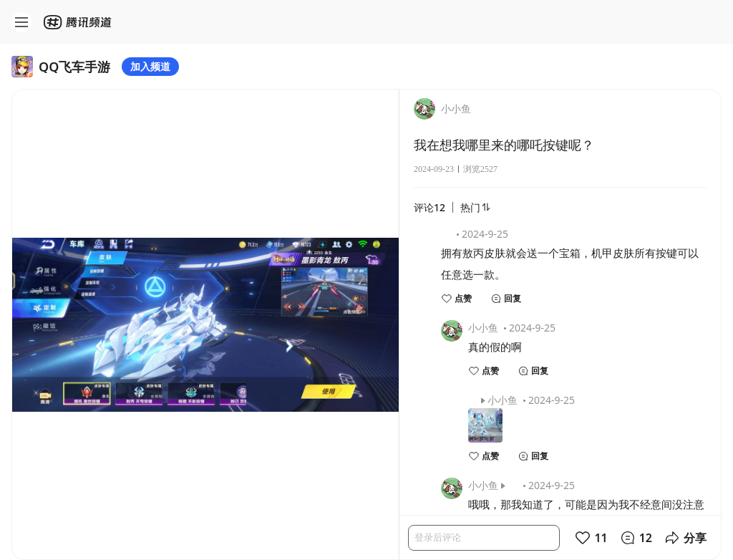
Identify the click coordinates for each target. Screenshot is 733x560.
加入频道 (150, 66)
